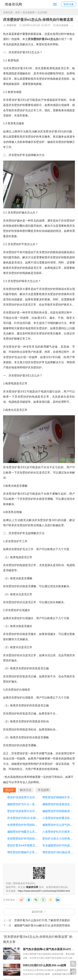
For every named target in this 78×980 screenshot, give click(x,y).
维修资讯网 (13, 4)
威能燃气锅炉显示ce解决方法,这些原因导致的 (42, 925)
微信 (36, 900)
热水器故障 (29, 12)
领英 (58, 900)
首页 (18, 12)
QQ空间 (50, 900)
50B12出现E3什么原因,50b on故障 (45, 965)
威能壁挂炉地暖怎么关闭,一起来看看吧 (31, 832)
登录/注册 (69, 4)
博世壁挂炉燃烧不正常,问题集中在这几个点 (34, 852)
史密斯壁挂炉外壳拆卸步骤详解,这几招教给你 (35, 825)
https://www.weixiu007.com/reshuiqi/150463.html (44, 891)
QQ (29, 900)
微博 (22, 900)
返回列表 (37, 912)
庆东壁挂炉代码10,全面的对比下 (27, 818)
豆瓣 (43, 900)
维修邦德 (11, 25)
